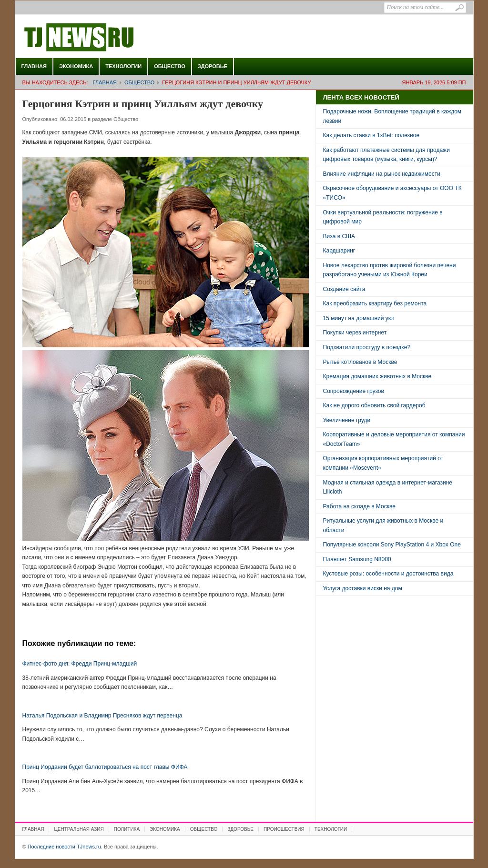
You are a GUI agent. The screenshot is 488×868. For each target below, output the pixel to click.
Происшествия (284, 829)
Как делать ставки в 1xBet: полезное (371, 135)
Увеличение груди (347, 420)
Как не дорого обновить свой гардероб (374, 405)
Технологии (123, 66)
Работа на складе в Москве (359, 506)
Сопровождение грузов (354, 391)
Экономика (76, 66)
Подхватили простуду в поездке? (367, 347)
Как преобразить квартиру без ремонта (375, 303)
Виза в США (339, 236)
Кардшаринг (339, 251)
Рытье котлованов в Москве (360, 362)
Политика (127, 829)
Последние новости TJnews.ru (106, 38)
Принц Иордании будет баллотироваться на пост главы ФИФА (105, 767)
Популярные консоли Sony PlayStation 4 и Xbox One (392, 545)
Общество (170, 66)
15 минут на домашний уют (359, 318)
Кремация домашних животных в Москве (377, 376)
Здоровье (213, 66)
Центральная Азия (79, 829)
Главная (34, 66)
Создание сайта (344, 289)
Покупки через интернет (355, 333)
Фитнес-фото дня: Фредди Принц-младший (80, 664)
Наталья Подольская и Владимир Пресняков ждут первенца (102, 716)
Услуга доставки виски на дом (363, 588)
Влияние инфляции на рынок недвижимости (382, 174)
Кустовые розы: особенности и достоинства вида (388, 574)
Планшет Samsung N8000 (357, 559)
